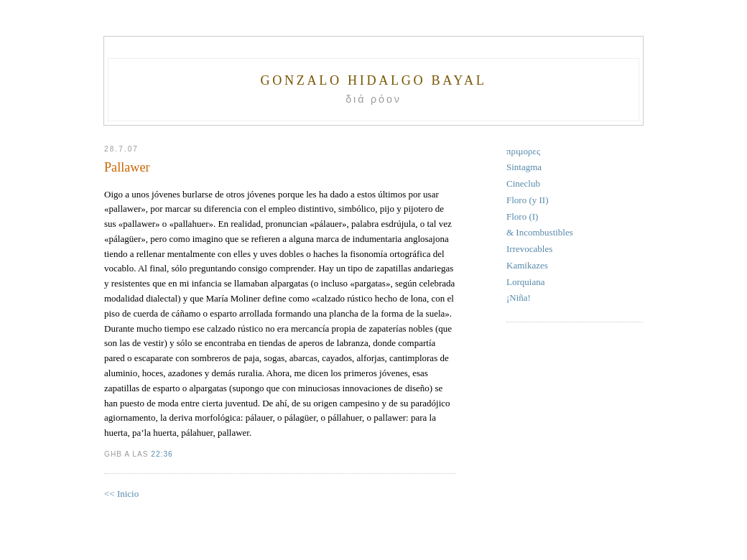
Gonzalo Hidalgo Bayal (373, 80)
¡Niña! (519, 298)
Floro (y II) (528, 200)
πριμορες (523, 151)
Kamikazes (527, 265)
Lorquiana (525, 282)
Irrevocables (529, 249)
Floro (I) (522, 216)
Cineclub (523, 183)
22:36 (162, 454)
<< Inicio (121, 494)
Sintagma (524, 167)
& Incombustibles (540, 232)
